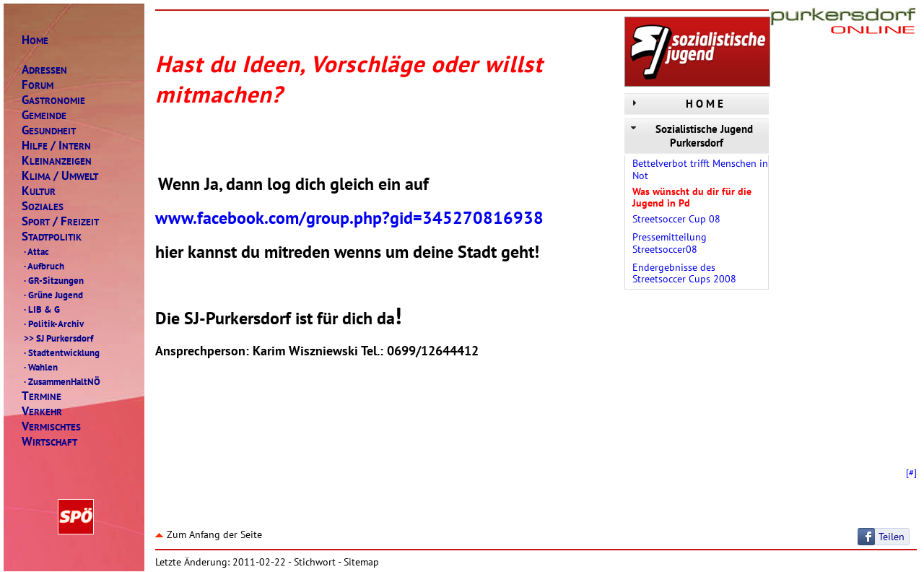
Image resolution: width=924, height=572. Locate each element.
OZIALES (43, 206)
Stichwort (315, 562)
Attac (35, 251)
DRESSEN (44, 70)
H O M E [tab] (676, 104)
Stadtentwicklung (61, 352)
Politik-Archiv (53, 324)
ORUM (38, 85)
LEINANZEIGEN (57, 161)
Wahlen (40, 367)
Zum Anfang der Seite (209, 534)
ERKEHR (42, 411)
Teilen (892, 537)
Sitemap (361, 562)
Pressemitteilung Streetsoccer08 (670, 243)
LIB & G (41, 309)
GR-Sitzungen (53, 280)
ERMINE (42, 396)
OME (35, 40)
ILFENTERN (56, 146)
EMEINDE (44, 115)
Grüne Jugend (52, 295)
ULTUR (39, 191)
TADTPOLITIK (52, 237)
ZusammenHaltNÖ (61, 381)
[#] (911, 472)
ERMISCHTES (51, 426)
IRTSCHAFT (49, 442)
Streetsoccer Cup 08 (676, 219)
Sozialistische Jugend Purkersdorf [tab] (690, 136)
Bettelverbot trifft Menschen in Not (700, 169)
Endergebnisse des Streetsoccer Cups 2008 (684, 273)
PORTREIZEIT (60, 221)
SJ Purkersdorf (57, 338)
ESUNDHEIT (49, 130)
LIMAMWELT (60, 176)
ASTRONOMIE (53, 100)
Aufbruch (43, 266)
